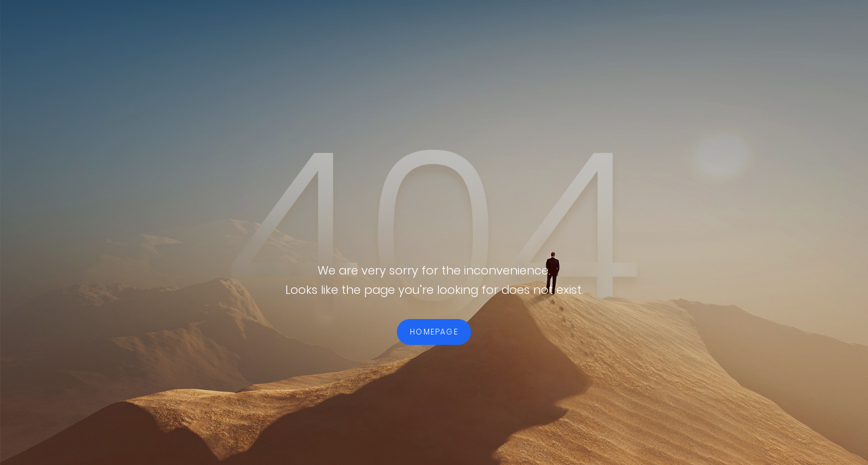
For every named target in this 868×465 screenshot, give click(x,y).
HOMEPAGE (434, 332)
